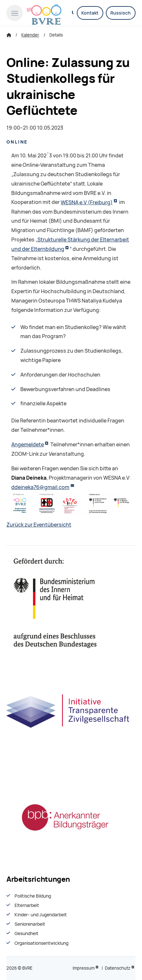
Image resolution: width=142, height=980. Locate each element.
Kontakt (90, 13)
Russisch (121, 13)
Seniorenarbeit (30, 924)
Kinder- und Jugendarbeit (41, 915)
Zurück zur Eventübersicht (39, 525)
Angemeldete (28, 445)
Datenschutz (118, 968)
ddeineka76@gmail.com (40, 487)
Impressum (84, 968)
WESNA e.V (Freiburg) (87, 202)
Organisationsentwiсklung (41, 943)
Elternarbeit (27, 905)
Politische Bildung (33, 896)
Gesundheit (26, 933)
